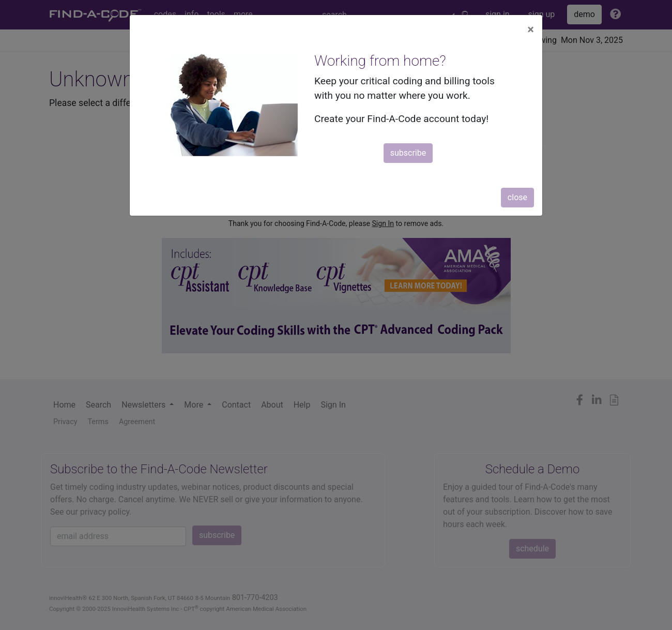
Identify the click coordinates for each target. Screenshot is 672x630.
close (517, 197)
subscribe (408, 153)
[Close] (531, 29)
